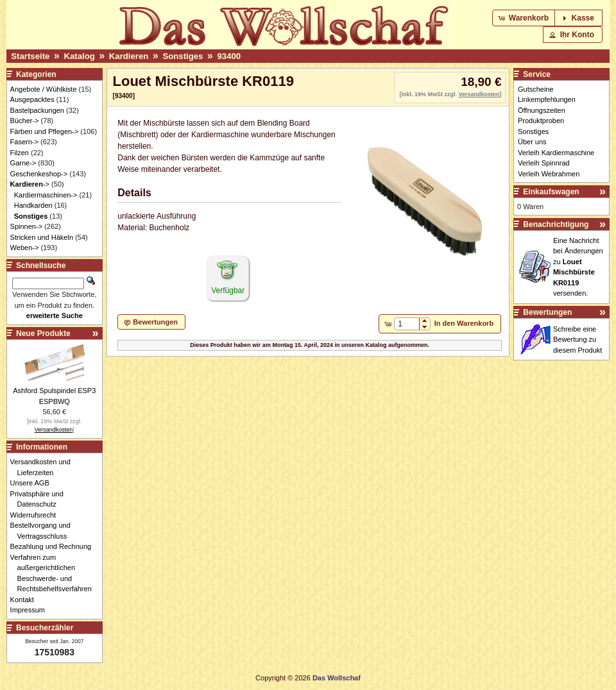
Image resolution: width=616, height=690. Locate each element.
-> (30, 184)
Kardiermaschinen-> (46, 195)
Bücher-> (25, 121)
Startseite (30, 56)
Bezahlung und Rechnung (55, 546)
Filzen (20, 153)
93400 (229, 56)
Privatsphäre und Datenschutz (40, 499)
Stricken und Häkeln (42, 237)
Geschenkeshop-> (39, 174)
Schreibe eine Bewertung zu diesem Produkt (577, 340)
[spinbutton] (406, 324)
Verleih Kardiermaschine (556, 153)
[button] (525, 18)
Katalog (79, 56)
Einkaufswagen (551, 192)
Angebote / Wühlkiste (44, 89)
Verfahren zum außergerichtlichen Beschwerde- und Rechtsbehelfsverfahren (55, 573)
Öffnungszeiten (542, 110)
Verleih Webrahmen (549, 174)
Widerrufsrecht (37, 515)
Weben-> (25, 248)
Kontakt (26, 600)
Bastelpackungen (37, 110)
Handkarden (33, 205)
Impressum (31, 610)
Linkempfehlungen (547, 99)
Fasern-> (24, 142)
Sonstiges (183, 56)
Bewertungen (547, 312)
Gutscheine (536, 89)
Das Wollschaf (337, 678)
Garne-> (23, 163)
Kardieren (129, 56)
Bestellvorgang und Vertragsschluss (44, 531)
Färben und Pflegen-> (45, 131)
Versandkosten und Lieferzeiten (44, 467)
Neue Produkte (43, 333)
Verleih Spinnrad (544, 163)
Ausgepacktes (32, 99)
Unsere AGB (33, 483)
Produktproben (541, 121)
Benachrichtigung (556, 224)
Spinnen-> (26, 226)
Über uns (532, 142)
